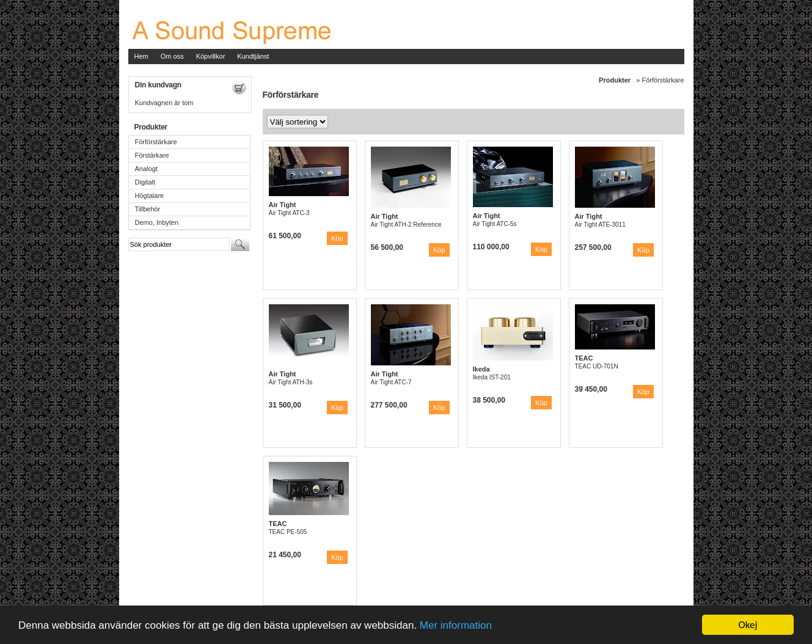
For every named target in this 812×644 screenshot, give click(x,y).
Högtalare (150, 196)
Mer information (456, 625)
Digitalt (145, 182)
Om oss (172, 56)
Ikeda (481, 369)
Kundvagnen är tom (164, 103)
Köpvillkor (211, 56)
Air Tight (283, 205)
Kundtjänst (253, 56)
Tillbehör (148, 209)
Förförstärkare (156, 142)
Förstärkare (152, 155)
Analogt (146, 169)
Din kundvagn (158, 85)
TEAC (584, 358)
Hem (141, 56)
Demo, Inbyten (157, 222)
